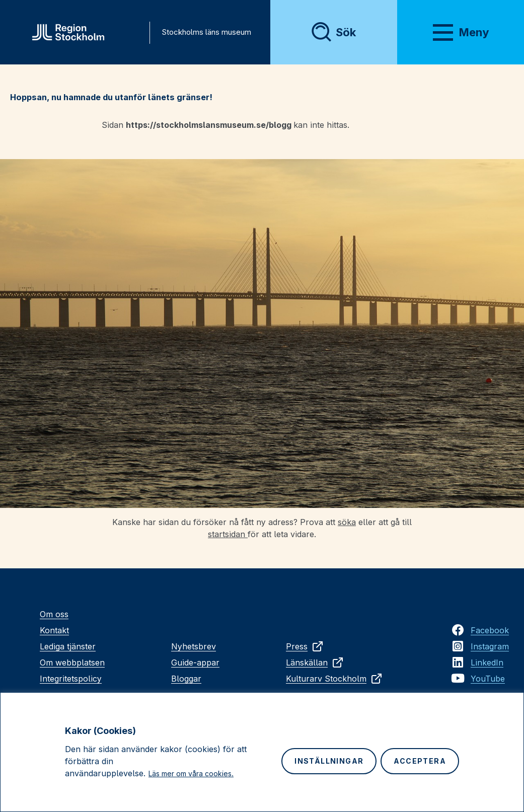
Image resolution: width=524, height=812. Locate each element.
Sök (346, 32)
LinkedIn (487, 662)
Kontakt (54, 630)
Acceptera (420, 761)
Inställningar (329, 761)
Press (305, 646)
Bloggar (186, 679)
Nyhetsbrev (194, 646)
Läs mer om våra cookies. (191, 773)
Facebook (490, 630)
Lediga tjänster (68, 646)
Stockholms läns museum (206, 32)
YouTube (488, 679)
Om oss (54, 614)
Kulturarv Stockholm (334, 679)
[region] (262, 752)
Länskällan (315, 662)
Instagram (490, 646)
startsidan (228, 534)
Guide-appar (195, 662)
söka (347, 522)
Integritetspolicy (71, 679)
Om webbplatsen (72, 662)
